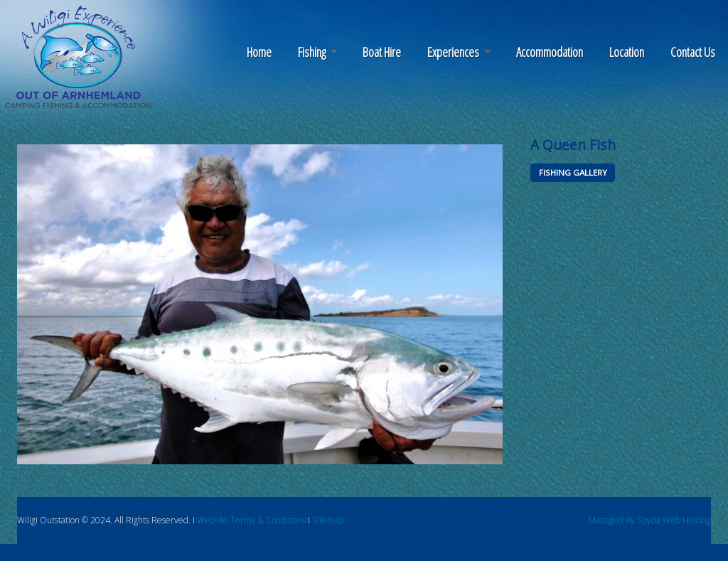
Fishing (312, 52)
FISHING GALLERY (573, 172)
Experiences (453, 52)
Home (259, 52)
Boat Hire (382, 52)
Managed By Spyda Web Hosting (650, 520)
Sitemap (328, 520)
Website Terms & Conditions (251, 520)
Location (627, 52)
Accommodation (550, 52)
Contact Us (693, 52)
